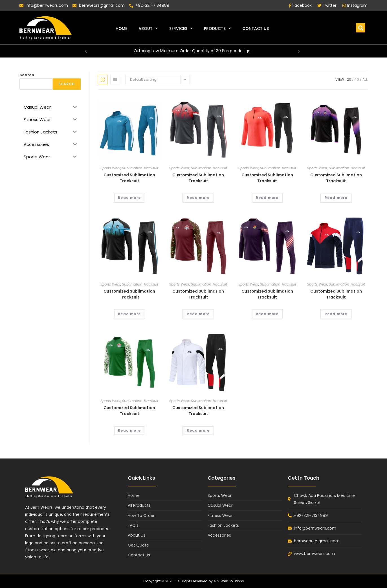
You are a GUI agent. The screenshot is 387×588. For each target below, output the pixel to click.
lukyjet (2, 0)
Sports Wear (110, 168)
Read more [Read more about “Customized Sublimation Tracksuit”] (129, 198)
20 (349, 79)
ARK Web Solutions (229, 581)
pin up (1, 0)
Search (27, 75)
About (148, 28)
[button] (361, 28)
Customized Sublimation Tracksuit (129, 178)
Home (121, 28)
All (365, 79)
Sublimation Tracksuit (140, 168)
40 (357, 79)
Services (181, 28)
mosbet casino (4, 0)
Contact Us (256, 28)
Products (217, 28)
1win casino (7, 0)
